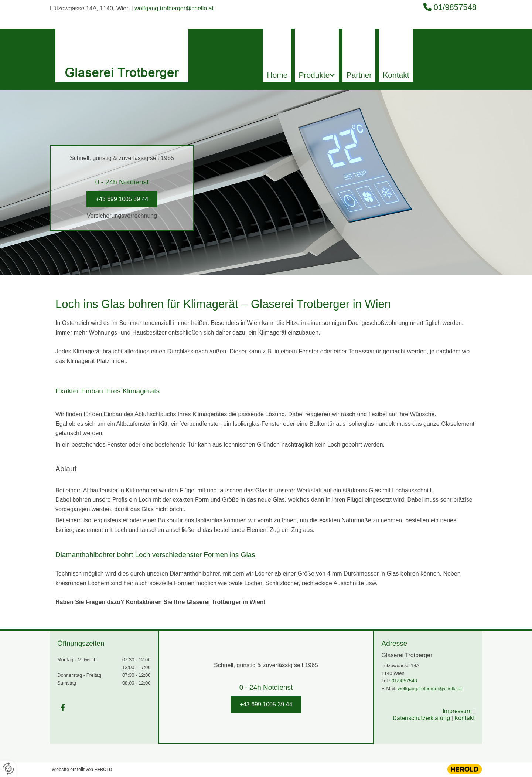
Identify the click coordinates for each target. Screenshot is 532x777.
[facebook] (63, 707)
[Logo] (122, 49)
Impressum (457, 711)
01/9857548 (455, 7)
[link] (317, 55)
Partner (359, 75)
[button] (122, 199)
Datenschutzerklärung (421, 718)
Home (277, 75)
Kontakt (396, 75)
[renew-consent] (8, 769)
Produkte (314, 75)
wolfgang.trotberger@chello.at (174, 8)
